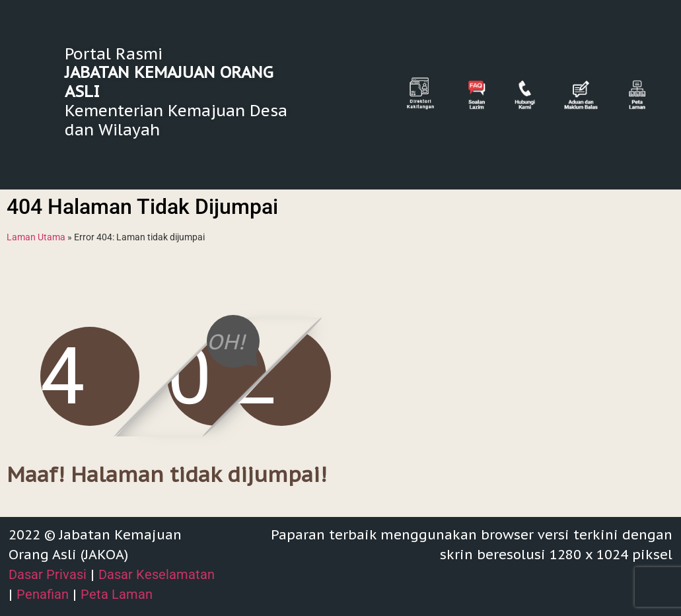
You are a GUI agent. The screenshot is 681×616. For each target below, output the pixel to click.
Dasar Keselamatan (157, 574)
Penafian (43, 594)
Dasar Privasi (48, 574)
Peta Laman (117, 594)
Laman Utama (36, 237)
